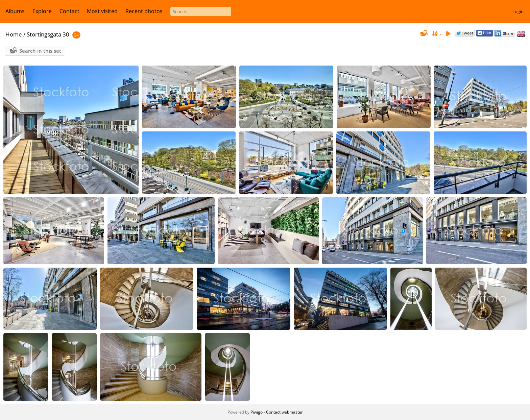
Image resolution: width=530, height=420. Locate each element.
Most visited (102, 11)
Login (518, 11)
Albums (15, 11)
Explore (42, 11)
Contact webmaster (284, 412)
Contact (69, 11)
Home (14, 34)
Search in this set (40, 51)
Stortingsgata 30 (48, 34)
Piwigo (257, 412)
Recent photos (144, 11)
